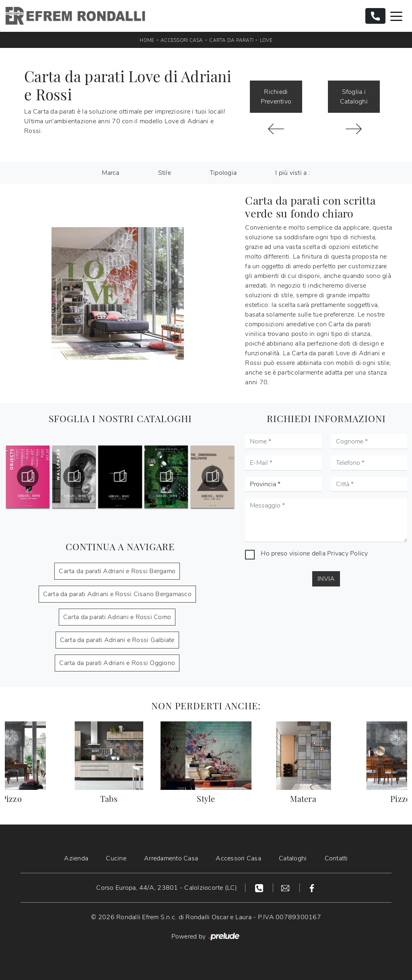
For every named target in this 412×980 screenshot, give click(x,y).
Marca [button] (110, 173)
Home (147, 40)
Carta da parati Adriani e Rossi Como (117, 617)
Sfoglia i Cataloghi (354, 97)
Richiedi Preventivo (276, 97)
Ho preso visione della (314, 553)
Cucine (116, 858)
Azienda (76, 858)
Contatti (336, 858)
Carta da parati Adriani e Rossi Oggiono (117, 663)
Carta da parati (231, 40)
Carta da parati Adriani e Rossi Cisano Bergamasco (117, 594)
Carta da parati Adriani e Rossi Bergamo (117, 571)
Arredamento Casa (171, 858)
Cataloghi (293, 858)
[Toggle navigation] (396, 16)
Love (266, 40)
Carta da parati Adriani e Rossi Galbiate (117, 640)
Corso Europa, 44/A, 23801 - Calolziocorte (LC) (167, 888)
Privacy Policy (348, 553)
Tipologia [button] (223, 173)
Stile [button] (165, 173)
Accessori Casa (182, 40)
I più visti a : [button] (293, 173)
